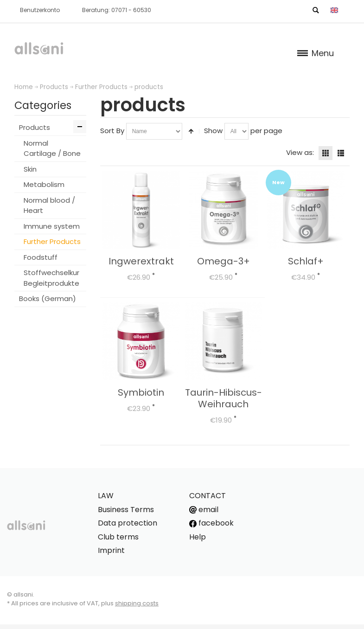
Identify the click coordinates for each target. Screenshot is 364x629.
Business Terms (126, 510)
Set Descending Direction (191, 131)
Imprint (111, 550)
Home (24, 87)
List (341, 153)
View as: (300, 152)
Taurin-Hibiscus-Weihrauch (224, 398)
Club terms (118, 537)
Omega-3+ (224, 261)
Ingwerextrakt (141, 261)
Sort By (112, 131)
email (204, 510)
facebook (211, 523)
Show (213, 131)
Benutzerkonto (40, 10)
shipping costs (137, 603)
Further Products (101, 87)
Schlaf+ (306, 261)
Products (54, 87)
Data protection (128, 523)
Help (198, 537)
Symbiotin (141, 392)
